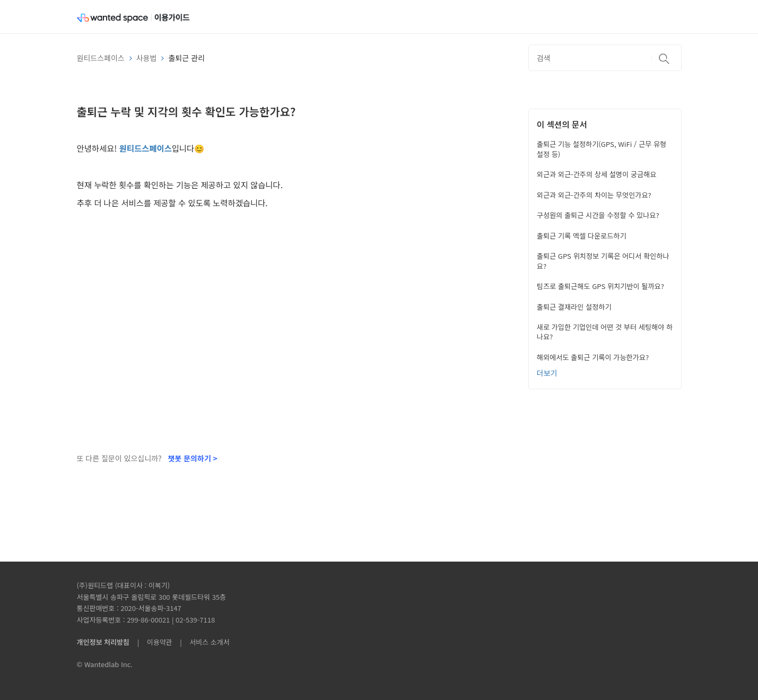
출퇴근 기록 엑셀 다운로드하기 (582, 236)
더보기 (547, 373)
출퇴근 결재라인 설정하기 (574, 307)
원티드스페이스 (101, 58)
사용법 (147, 58)
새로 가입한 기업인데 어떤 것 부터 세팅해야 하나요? (605, 332)
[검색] (605, 58)
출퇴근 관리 (186, 58)
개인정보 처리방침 (103, 642)
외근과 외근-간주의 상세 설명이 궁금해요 (597, 174)
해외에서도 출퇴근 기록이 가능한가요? (593, 357)
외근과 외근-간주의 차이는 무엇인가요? (594, 195)
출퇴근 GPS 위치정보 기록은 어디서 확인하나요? (603, 261)
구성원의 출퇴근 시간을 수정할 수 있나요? (598, 215)
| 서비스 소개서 (202, 642)
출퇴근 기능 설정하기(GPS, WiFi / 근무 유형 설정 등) (602, 149)
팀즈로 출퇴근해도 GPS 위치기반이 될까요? (600, 286)
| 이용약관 (153, 642)
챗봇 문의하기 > (192, 458)
